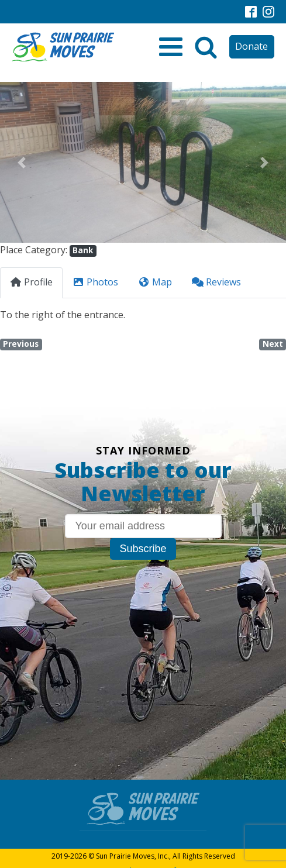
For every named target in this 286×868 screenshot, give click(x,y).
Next (273, 344)
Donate (251, 46)
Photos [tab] (95, 282)
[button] (21, 162)
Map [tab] (155, 282)
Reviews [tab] (216, 282)
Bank (83, 250)
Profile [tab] (31, 282)
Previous (21, 344)
